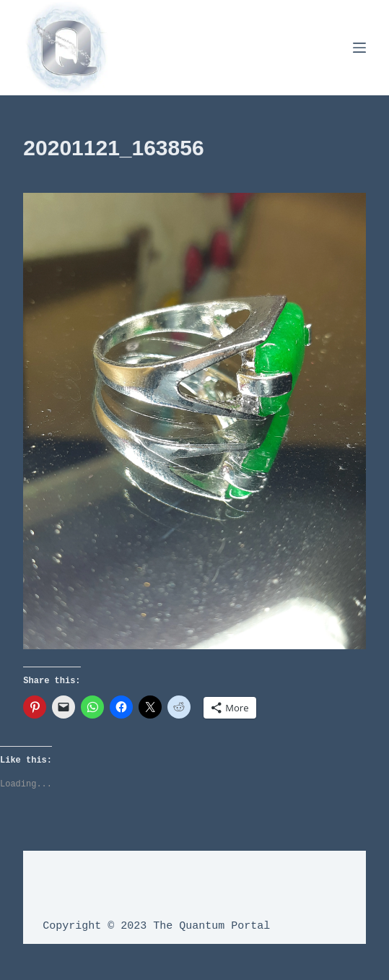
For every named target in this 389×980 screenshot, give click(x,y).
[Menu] (359, 48)
